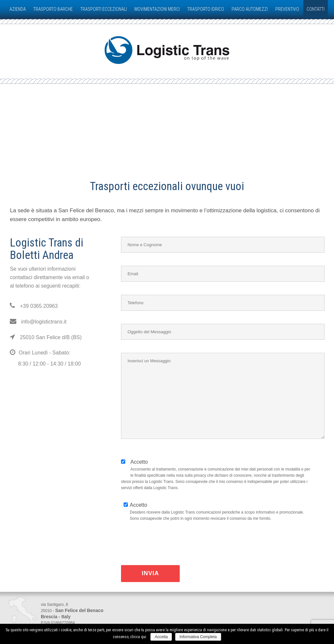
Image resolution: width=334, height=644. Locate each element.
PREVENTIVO (287, 9)
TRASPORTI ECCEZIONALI (104, 9)
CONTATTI (316, 9)
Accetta (161, 637)
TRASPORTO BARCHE (53, 9)
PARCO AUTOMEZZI (250, 9)
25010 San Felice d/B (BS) (46, 337)
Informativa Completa (198, 637)
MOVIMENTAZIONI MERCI (157, 9)
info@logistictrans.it (38, 322)
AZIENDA (18, 9)
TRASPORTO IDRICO (206, 9)
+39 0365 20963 (34, 306)
